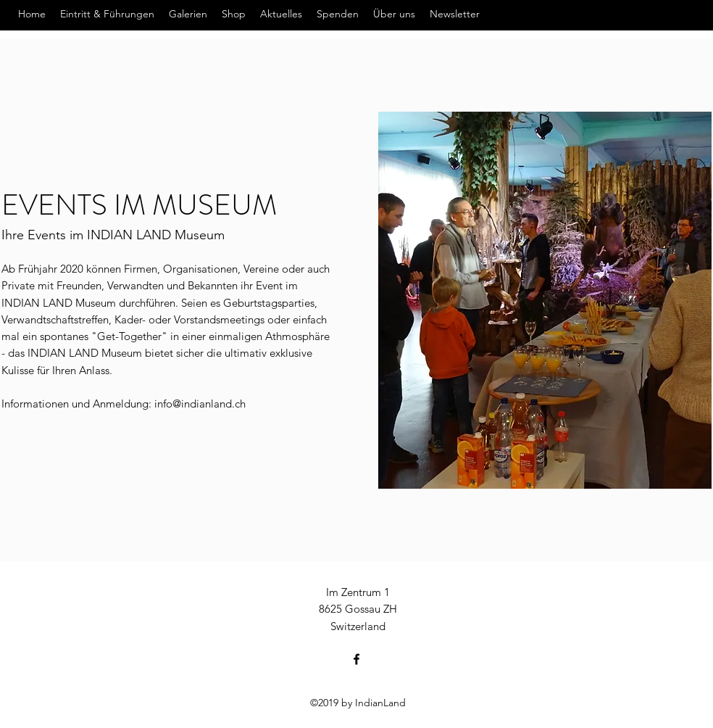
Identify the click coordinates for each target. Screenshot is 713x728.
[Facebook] (356, 659)
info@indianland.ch (200, 404)
